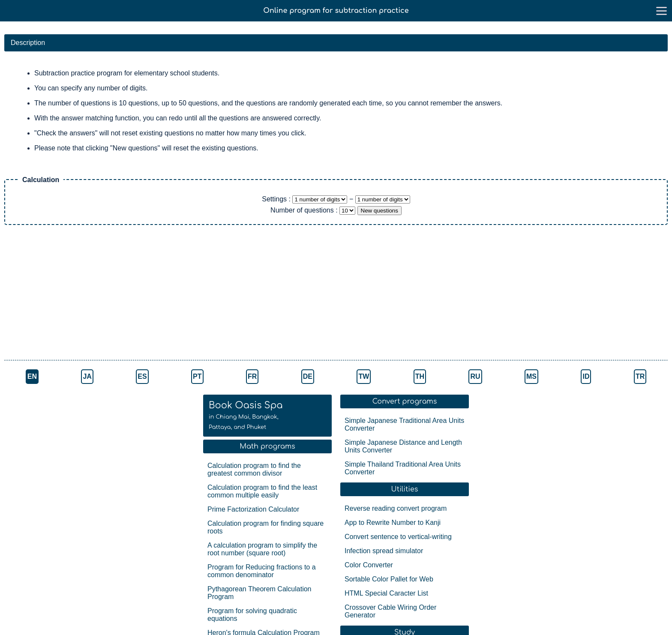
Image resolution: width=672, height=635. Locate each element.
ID (586, 376)
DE (308, 376)
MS (531, 376)
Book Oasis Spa (246, 415)
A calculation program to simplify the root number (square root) (262, 549)
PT (197, 376)
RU (475, 376)
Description (28, 43)
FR (252, 376)
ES (142, 376)
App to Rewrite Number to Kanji (393, 523)
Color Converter (369, 565)
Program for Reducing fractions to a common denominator (262, 571)
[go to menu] (661, 11)
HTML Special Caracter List (386, 593)
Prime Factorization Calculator (253, 509)
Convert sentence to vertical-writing (398, 537)
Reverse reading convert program (396, 508)
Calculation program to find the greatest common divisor (254, 469)
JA (87, 376)
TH (420, 376)
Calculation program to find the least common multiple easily (262, 491)
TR (640, 376)
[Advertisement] (150, 294)
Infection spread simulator (384, 551)
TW (364, 376)
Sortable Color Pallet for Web (389, 579)
